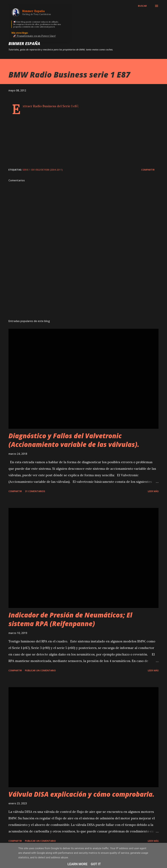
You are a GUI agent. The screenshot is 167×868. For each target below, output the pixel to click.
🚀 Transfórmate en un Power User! (34, 36)
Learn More (78, 864)
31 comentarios (35, 491)
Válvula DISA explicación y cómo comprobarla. (81, 794)
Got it (96, 864)
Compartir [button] (148, 170)
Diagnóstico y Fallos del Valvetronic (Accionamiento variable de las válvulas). (74, 440)
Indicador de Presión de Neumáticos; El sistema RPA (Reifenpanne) (70, 619)
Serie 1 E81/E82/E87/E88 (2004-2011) (43, 170)
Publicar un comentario (40, 670)
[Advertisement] (83, 291)
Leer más (153, 491)
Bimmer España (24, 43)
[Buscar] (142, 6)
